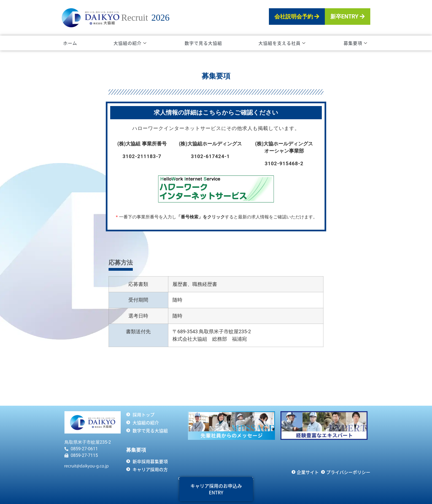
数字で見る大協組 (203, 43)
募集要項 (355, 43)
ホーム (70, 43)
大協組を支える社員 (282, 43)
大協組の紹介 (130, 43)
